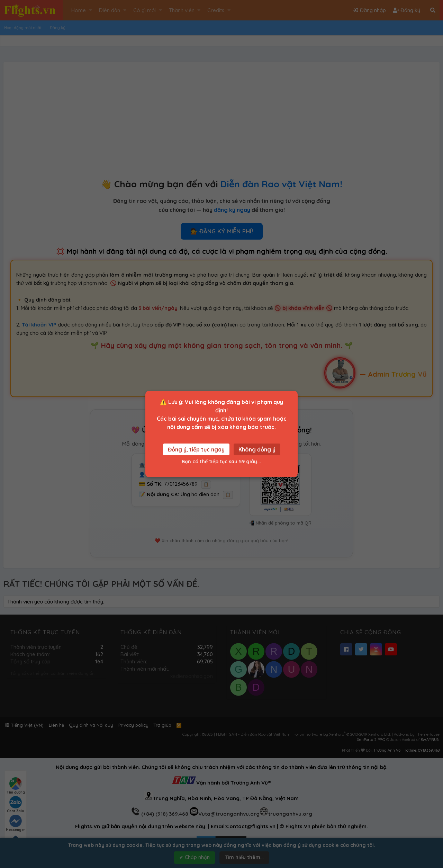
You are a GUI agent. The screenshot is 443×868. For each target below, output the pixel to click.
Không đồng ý (257, 449)
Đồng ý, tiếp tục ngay (196, 449)
